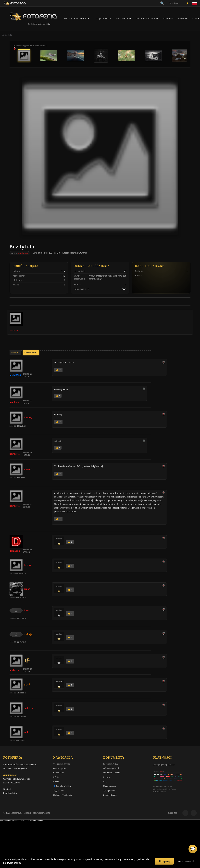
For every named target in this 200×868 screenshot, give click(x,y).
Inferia (168, 18)
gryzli (27, 684)
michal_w (14, 670)
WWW (181, 18)
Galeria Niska (146, 18)
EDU (194, 18)
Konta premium (110, 786)
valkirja (28, 634)
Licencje (107, 777)
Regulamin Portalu (111, 764)
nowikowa (23, 253)
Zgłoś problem (109, 791)
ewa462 (28, 469)
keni (26, 610)
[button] (88, 19)
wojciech (29, 708)
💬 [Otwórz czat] (193, 849)
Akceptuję (164, 861)
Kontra (56, 782)
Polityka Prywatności (112, 768)
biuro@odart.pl (10, 793)
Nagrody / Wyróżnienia (63, 795)
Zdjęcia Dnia (103, 18)
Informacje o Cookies (112, 773)
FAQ (105, 782)
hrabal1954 (15, 375)
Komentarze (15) (31, 353)
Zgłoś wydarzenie (110, 795)
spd (26, 732)
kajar (27, 589)
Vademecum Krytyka (62, 764)
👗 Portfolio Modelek (62, 786)
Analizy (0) (15, 353)
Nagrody (122, 18)
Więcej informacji (186, 861)
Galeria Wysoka (75, 18)
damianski (15, 551)
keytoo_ (28, 417)
